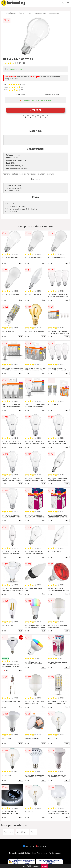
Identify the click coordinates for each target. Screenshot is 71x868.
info (21, 263)
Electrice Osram (41, 13)
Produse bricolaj (10, 13)
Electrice (22, 13)
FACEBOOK (29, 846)
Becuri (30, 13)
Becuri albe (8, 832)
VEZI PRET (36, 110)
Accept (44, 866)
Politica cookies (55, 853)
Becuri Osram (54, 13)
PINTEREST (41, 846)
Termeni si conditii (16, 853)
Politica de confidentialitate (36, 853)
